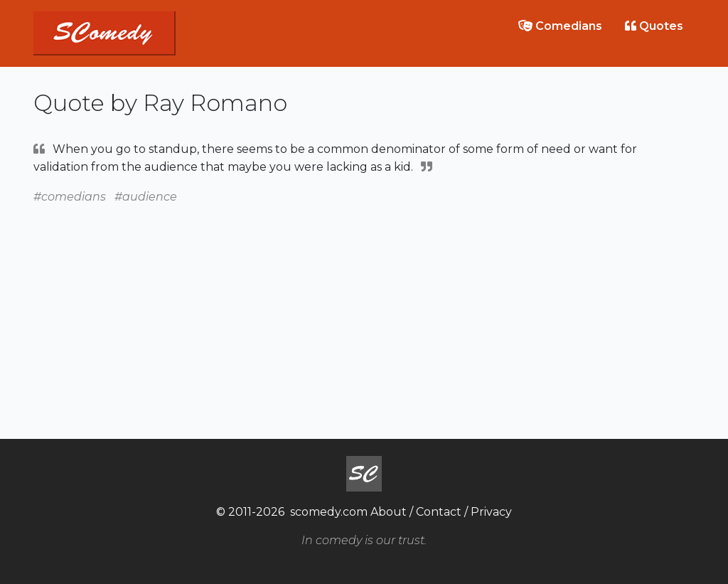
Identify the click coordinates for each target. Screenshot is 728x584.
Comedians (560, 26)
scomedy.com (329, 512)
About (389, 512)
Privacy (491, 512)
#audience (146, 197)
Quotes (654, 26)
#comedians (70, 197)
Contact (439, 512)
